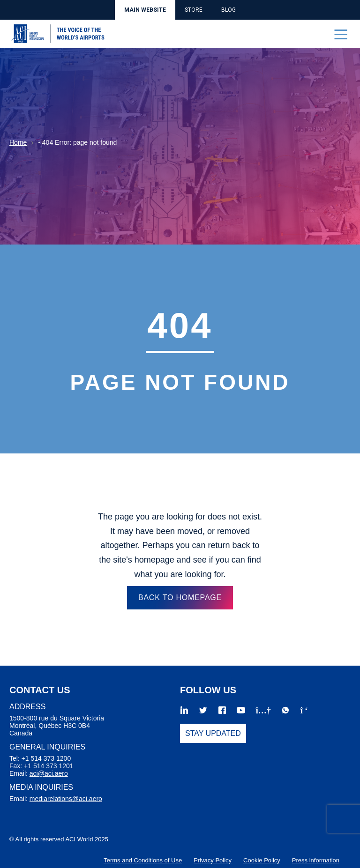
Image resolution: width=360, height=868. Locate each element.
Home (18, 142)
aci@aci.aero (49, 773)
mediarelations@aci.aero (66, 799)
